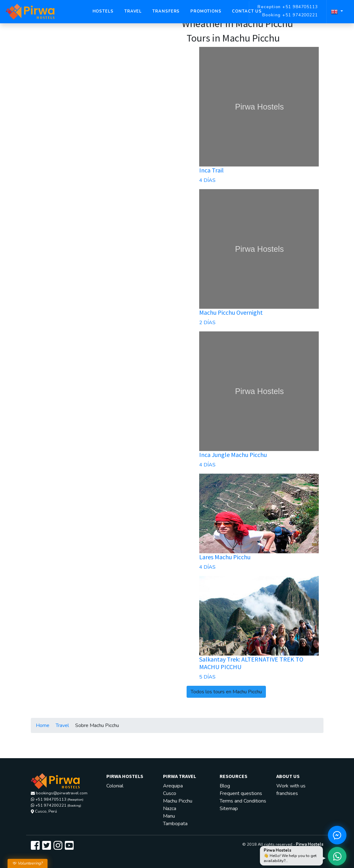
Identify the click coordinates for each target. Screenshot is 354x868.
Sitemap (229, 809)
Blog (225, 786)
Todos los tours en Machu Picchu (226, 692)
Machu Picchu (178, 801)
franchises (287, 793)
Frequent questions (241, 793)
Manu (169, 816)
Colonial (115, 786)
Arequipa (173, 786)
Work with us (291, 786)
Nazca (170, 809)
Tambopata (175, 824)
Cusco (170, 793)
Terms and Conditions (243, 801)
